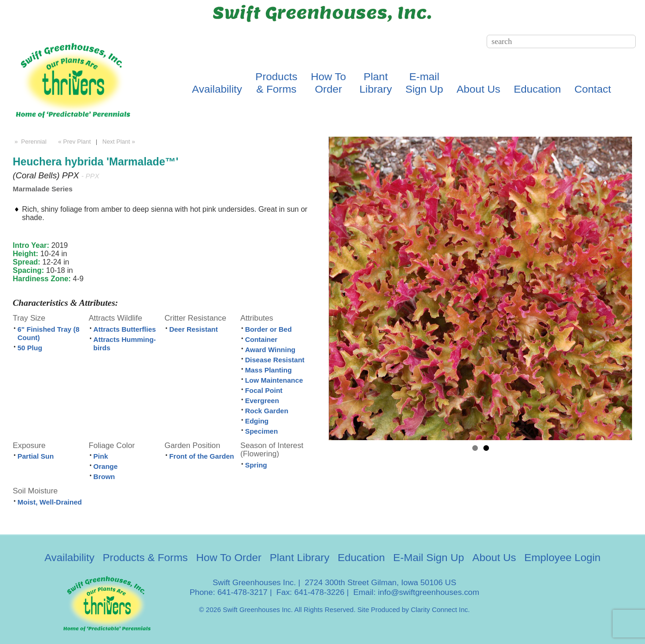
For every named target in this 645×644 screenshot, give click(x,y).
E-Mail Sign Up (429, 557)
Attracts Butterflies (125, 329)
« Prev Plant (74, 142)
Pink (101, 456)
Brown (104, 477)
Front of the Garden (201, 456)
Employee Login (562, 557)
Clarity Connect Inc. (440, 610)
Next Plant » (119, 142)
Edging (257, 421)
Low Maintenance (274, 380)
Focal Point (264, 390)
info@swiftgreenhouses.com (429, 592)
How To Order (229, 557)
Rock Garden (266, 411)
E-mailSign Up (424, 83)
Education (537, 89)
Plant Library (299, 557)
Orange (106, 466)
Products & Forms (145, 557)
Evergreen (262, 401)
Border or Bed (268, 329)
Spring (256, 465)
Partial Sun (36, 456)
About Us (478, 89)
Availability (217, 89)
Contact (592, 89)
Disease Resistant (275, 360)
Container (261, 339)
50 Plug (30, 348)
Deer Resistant (193, 329)
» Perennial (30, 142)
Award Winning (270, 350)
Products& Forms (277, 83)
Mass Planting (268, 370)
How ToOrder (328, 83)
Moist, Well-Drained (50, 502)
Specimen (261, 431)
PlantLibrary (376, 83)
